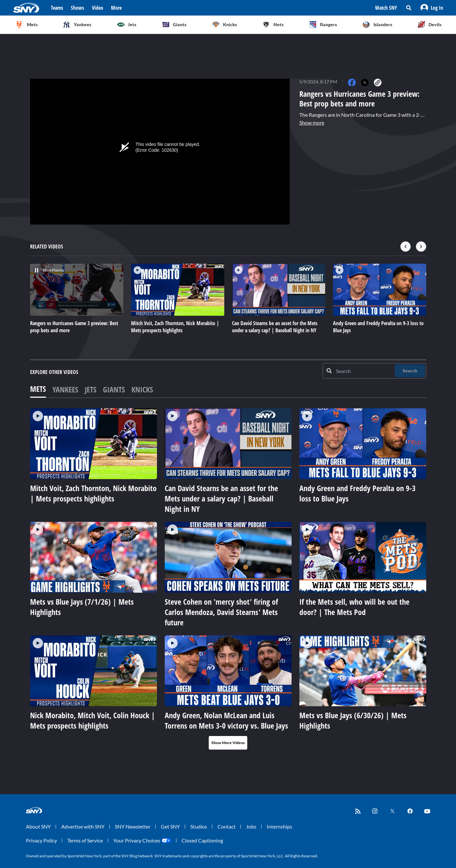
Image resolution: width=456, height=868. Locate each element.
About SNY (38, 826)
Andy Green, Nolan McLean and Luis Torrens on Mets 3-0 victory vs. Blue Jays (226, 720)
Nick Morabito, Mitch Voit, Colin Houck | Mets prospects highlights (93, 720)
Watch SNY (386, 8)
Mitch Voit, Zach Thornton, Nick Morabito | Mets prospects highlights (93, 493)
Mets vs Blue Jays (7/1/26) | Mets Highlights (82, 607)
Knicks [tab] (142, 389)
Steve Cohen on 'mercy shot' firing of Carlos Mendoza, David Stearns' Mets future (221, 612)
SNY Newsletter (133, 826)
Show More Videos (228, 743)
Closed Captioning (202, 840)
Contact (227, 826)
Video (98, 8)
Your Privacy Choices (137, 840)
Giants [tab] (114, 389)
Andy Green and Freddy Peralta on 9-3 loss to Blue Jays (357, 493)
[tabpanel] (228, 579)
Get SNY (170, 826)
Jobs (251, 826)
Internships (279, 826)
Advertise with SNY (83, 826)
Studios (199, 826)
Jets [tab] (91, 389)
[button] (432, 8)
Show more (312, 122)
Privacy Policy (41, 840)
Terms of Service (85, 840)
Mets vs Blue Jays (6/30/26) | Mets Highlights (353, 720)
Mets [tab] (38, 389)
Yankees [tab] (65, 389)
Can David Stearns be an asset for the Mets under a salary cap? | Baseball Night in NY (221, 498)
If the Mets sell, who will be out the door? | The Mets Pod (354, 607)
